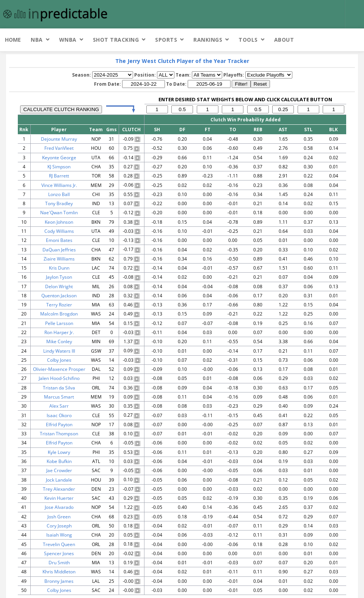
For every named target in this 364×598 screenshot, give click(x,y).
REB (258, 129)
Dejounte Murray (59, 139)
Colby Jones (59, 360)
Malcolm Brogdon (59, 314)
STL (308, 129)
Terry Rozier (59, 305)
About (284, 40)
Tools (248, 40)
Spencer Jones (59, 553)
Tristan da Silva (59, 388)
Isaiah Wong (59, 535)
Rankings (208, 40)
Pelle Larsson (59, 323)
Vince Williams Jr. (59, 185)
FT (208, 129)
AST (283, 129)
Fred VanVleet (59, 148)
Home (13, 40)
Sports (166, 40)
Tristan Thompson (59, 434)
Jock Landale (59, 480)
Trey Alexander (59, 489)
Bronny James (59, 581)
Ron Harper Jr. (59, 332)
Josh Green (59, 517)
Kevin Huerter (59, 498)
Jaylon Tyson (59, 277)
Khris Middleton (59, 572)
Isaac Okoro (59, 415)
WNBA (68, 40)
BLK (333, 129)
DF (182, 129)
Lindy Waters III (59, 351)
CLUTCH (131, 129)
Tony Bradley (59, 203)
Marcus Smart (59, 397)
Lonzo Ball (59, 194)
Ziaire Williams (59, 259)
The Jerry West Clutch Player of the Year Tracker (182, 61)
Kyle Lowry (59, 452)
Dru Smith (59, 563)
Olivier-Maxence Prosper (59, 369)
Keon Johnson (59, 222)
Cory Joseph (59, 526)
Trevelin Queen (59, 544)
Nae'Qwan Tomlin (59, 213)
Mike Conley (59, 341)
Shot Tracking (116, 40)
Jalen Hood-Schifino (59, 378)
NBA (37, 40)
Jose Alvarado (59, 507)
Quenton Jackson (59, 296)
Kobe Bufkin (59, 461)
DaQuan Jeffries (59, 250)
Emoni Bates (59, 240)
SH (157, 129)
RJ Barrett (59, 176)
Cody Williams (59, 231)
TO (233, 129)
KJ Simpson (59, 167)
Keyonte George (59, 158)
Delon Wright (59, 286)
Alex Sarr (59, 406)
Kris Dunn (59, 268)
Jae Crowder (59, 470)
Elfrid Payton (59, 425)
